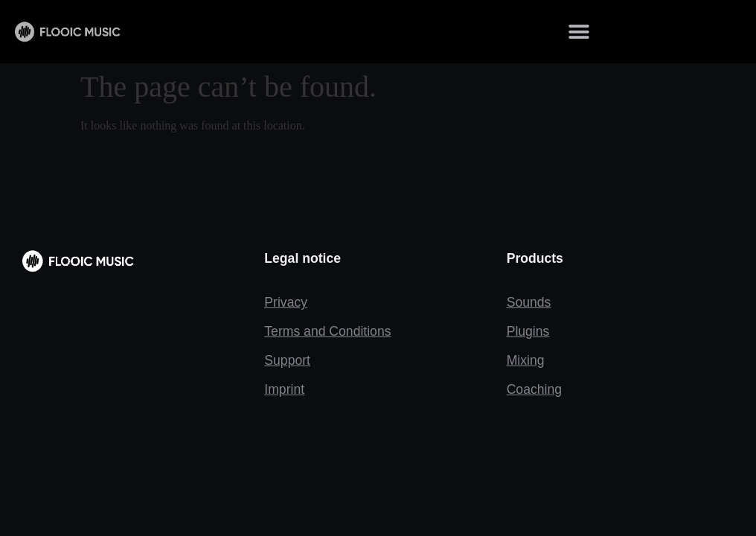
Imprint (284, 389)
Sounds (529, 302)
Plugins (528, 331)
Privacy (286, 302)
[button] (579, 32)
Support (287, 360)
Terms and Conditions (327, 331)
